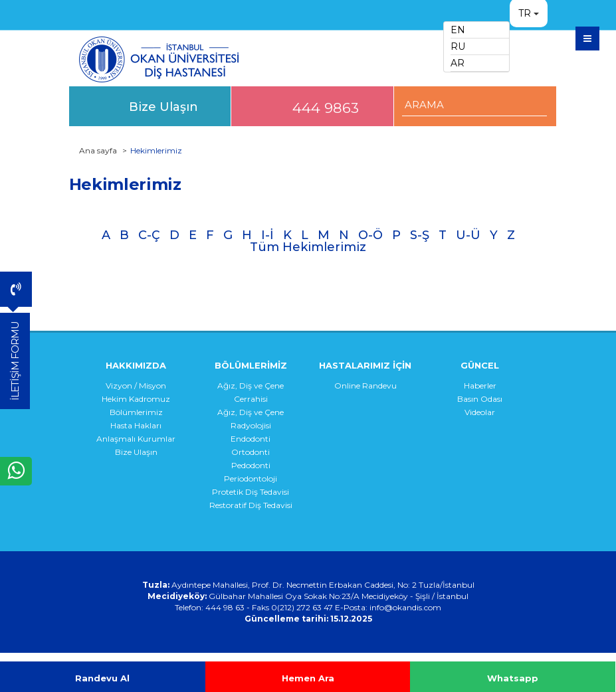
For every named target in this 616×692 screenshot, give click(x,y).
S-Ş (420, 235)
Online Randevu (365, 386)
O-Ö (370, 235)
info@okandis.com (405, 607)
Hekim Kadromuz (136, 399)
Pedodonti (251, 465)
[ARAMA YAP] (474, 105)
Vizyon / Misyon (136, 386)
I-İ (267, 235)
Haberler (480, 386)
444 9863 (326, 108)
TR (525, 13)
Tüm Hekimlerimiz (308, 247)
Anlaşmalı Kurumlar (136, 439)
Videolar (480, 412)
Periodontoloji (251, 478)
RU (458, 46)
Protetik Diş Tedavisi (251, 492)
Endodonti (251, 439)
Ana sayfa (98, 150)
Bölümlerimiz (136, 412)
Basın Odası (480, 399)
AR (458, 63)
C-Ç (149, 235)
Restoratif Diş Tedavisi (251, 505)
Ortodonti (251, 452)
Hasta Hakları (136, 425)
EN (458, 30)
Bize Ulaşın (163, 107)
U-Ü (468, 235)
